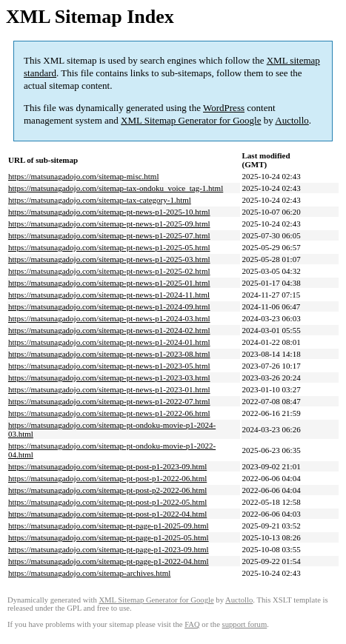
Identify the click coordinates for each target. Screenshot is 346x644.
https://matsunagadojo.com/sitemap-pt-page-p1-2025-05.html (109, 537)
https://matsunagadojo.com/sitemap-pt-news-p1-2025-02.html (109, 271)
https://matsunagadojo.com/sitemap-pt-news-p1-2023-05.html (109, 366)
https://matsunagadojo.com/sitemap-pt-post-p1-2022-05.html (107, 502)
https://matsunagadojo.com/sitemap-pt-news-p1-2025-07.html (109, 235)
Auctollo (292, 120)
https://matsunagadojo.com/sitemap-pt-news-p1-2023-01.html (109, 389)
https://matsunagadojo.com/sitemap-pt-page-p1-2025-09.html (109, 526)
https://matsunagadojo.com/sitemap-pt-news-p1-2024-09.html (109, 306)
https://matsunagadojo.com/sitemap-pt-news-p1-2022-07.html (109, 401)
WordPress (224, 108)
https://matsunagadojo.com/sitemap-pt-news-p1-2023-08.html (109, 354)
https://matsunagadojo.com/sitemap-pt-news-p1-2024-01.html (109, 342)
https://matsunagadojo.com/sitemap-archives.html (89, 573)
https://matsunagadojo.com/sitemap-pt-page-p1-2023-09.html (109, 549)
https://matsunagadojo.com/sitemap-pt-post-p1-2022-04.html (107, 514)
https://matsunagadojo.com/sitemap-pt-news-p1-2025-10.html (109, 212)
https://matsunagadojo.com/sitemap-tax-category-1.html (100, 200)
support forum (245, 624)
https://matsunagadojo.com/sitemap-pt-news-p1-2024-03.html (109, 318)
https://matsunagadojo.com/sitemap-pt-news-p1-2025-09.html (109, 224)
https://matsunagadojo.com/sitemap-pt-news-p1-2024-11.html (109, 295)
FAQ (192, 624)
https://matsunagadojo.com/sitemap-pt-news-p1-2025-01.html (109, 283)
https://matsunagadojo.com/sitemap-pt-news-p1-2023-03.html (109, 378)
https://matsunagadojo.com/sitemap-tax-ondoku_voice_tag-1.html (116, 188)
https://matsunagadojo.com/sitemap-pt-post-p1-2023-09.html (107, 466)
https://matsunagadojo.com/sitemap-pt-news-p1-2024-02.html (109, 330)
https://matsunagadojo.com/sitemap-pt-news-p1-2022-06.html (109, 413)
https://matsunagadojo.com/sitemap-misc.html (83, 176)
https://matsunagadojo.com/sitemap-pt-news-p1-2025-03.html (109, 259)
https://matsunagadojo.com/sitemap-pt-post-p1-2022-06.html (107, 478)
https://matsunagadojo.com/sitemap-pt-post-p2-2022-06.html (107, 490)
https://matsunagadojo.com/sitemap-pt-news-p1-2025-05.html (109, 247)
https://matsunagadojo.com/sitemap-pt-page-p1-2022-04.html (109, 561)
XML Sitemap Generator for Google (191, 120)
